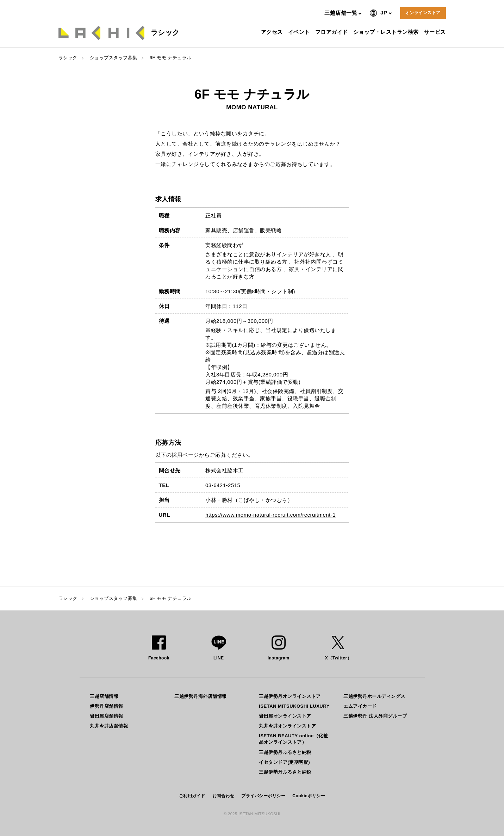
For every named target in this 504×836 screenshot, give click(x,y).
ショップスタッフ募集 (114, 58)
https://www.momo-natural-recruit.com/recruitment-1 (270, 515)
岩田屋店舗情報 (107, 716)
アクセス (273, 32)
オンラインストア (423, 13)
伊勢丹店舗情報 (107, 706)
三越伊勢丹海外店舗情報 (201, 696)
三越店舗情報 (104, 696)
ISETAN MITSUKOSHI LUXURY (294, 706)
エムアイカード (360, 706)
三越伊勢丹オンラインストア (290, 696)
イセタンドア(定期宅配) (284, 762)
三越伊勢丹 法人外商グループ (375, 716)
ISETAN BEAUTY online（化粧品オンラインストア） (293, 739)
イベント (300, 32)
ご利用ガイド (192, 796)
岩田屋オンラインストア (285, 716)
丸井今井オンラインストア (287, 726)
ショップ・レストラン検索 (387, 32)
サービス (436, 32)
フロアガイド (332, 32)
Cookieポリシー (309, 796)
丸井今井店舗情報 (109, 726)
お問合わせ (223, 796)
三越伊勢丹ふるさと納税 (285, 752)
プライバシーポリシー (263, 796)
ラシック (68, 58)
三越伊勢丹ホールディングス (374, 696)
